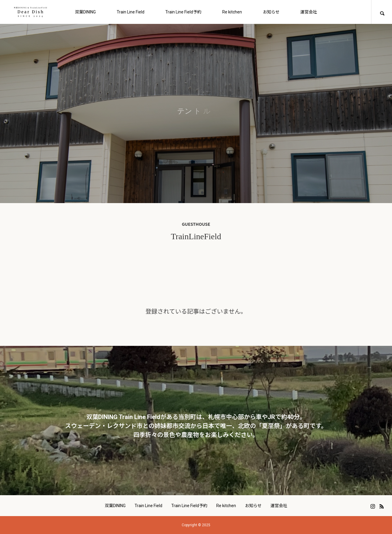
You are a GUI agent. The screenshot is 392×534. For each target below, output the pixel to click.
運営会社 (309, 12)
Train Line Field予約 (183, 12)
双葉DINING (85, 12)
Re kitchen (232, 12)
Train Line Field (131, 12)
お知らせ (271, 12)
